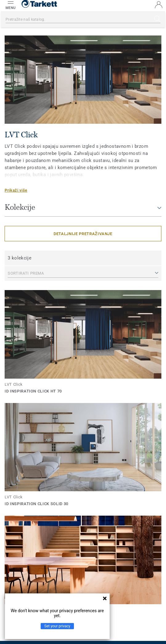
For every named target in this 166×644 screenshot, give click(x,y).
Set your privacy (57, 626)
